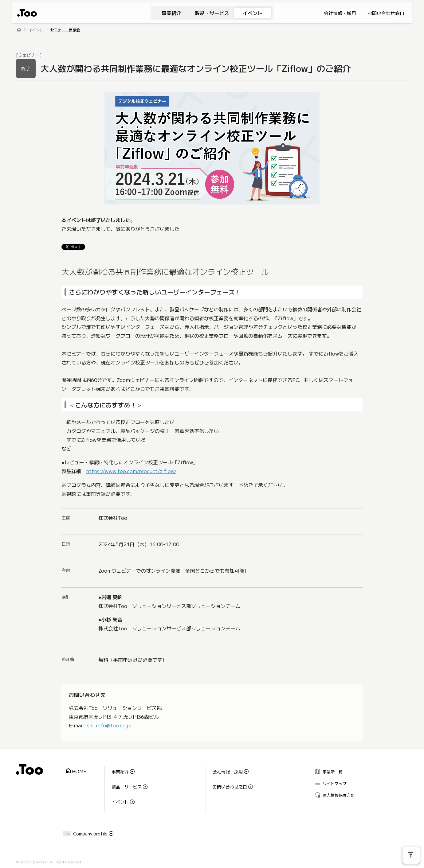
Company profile (90, 823)
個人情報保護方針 (333, 788)
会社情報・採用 (340, 13)
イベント (253, 13)
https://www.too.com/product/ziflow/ (131, 471)
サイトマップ (329, 779)
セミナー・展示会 (65, 30)
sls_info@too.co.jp (109, 726)
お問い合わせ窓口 (386, 13)
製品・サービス (212, 13)
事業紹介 (171, 13)
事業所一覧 (327, 770)
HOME (74, 769)
